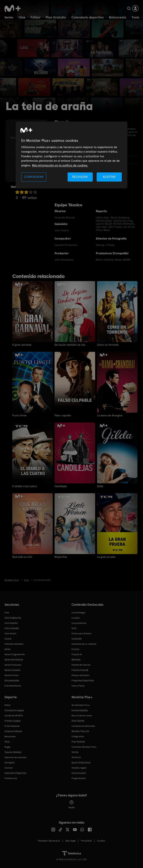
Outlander (77, 639)
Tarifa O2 (76, 757)
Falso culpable (63, 415)
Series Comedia (12, 670)
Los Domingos (78, 613)
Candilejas (61, 486)
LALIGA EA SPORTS (14, 716)
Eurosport (9, 763)
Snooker (9, 768)
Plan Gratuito (56, 17)
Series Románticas (14, 660)
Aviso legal (70, 841)
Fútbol (35, 17)
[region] (71, 155)
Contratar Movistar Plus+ (84, 747)
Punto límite (19, 415)
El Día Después (12, 726)
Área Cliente (78, 721)
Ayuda (72, 805)
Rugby (7, 747)
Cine (22, 17)
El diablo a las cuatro (25, 486)
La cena (76, 618)
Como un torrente (108, 345)
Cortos (8, 639)
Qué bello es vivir (22, 557)
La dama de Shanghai (110, 415)
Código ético (78, 736)
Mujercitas (61, 557)
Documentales (12, 681)
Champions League (14, 710)
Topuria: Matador (13, 752)
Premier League (13, 721)
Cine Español (11, 623)
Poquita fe (77, 654)
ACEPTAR (109, 177)
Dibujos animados (80, 675)
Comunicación (79, 773)
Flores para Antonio (81, 634)
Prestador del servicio (49, 841)
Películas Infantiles (14, 644)
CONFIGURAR (34, 177)
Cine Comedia (12, 628)
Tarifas (75, 752)
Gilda (100, 486)
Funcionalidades (80, 710)
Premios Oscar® (80, 670)
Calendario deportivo (88, 17)
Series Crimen (12, 675)
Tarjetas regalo (79, 768)
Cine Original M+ (13, 618)
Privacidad (86, 841)
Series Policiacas (13, 665)
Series (9, 17)
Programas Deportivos (83, 681)
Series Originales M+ (15, 654)
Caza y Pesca (78, 686)
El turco (75, 649)
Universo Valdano (13, 731)
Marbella (76, 660)
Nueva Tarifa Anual (81, 763)
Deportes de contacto (15, 757)
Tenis (135, 17)
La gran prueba (106, 557)
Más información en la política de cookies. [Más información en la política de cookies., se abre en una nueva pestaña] (60, 165)
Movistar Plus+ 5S (80, 731)
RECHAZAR (80, 177)
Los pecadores (79, 623)
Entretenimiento (13, 686)
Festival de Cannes (81, 665)
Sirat (74, 628)
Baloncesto (118, 17)
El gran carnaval (22, 345)
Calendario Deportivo (15, 773)
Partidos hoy (11, 778)
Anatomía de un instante (84, 644)
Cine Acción (10, 634)
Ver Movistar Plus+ (81, 705)
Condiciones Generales (83, 726)
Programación (79, 778)
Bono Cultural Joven (82, 716)
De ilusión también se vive (70, 345)
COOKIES (101, 841)
